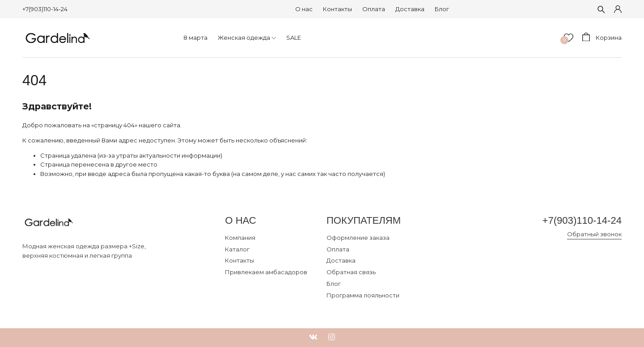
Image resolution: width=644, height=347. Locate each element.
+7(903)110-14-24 (45, 9)
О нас (304, 9)
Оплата (374, 9)
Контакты (337, 9)
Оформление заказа (358, 238)
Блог (442, 9)
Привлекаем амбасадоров (266, 272)
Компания (240, 238)
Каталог (237, 249)
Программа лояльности (363, 295)
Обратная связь (351, 272)
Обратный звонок (594, 234)
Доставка (410, 9)
